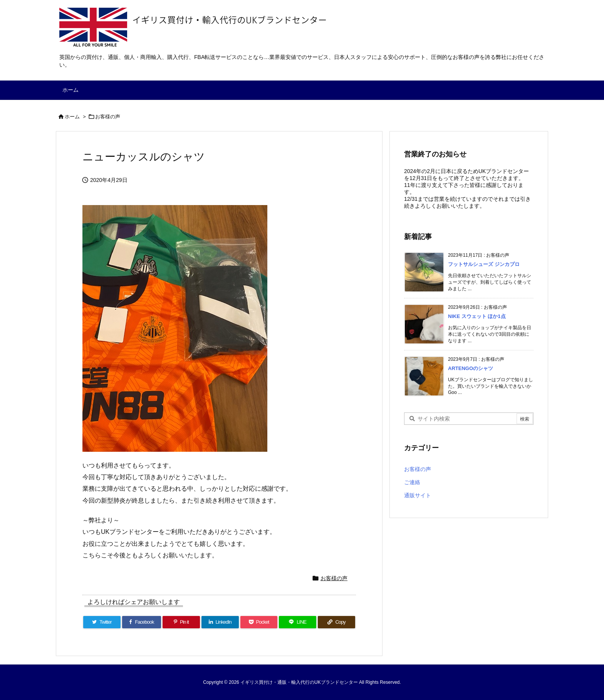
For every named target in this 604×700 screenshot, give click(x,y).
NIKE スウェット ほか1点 (477, 316)
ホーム (72, 117)
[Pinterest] (181, 622)
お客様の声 (108, 117)
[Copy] (336, 622)
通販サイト (418, 495)
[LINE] (298, 622)
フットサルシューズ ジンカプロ (484, 264)
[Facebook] (142, 622)
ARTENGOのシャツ (471, 368)
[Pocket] (259, 622)
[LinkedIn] (220, 622)
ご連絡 (412, 482)
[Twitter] (102, 622)
